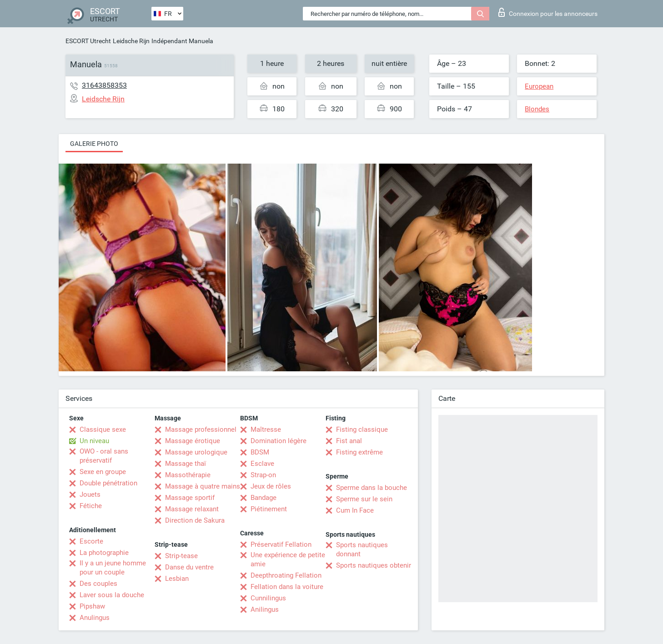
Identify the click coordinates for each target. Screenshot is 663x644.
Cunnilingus (268, 598)
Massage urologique (196, 452)
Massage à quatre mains (203, 486)
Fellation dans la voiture (287, 587)
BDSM (260, 452)
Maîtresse (266, 429)
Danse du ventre (189, 567)
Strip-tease (181, 556)
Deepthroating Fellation (286, 575)
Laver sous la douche (112, 595)
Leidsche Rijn (131, 41)
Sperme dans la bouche (372, 488)
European (539, 86)
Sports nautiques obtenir (374, 565)
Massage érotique (193, 441)
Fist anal (349, 441)
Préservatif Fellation (281, 544)
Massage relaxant (192, 509)
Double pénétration (108, 483)
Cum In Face (355, 510)
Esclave (262, 464)
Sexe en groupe (103, 472)
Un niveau (94, 441)
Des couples (98, 584)
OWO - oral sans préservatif (104, 456)
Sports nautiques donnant (362, 549)
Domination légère (279, 441)
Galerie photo (94, 144)
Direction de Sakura (195, 520)
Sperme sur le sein (364, 499)
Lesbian (177, 579)
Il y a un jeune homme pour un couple (113, 568)
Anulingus (95, 618)
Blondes (537, 109)
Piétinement (269, 509)
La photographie (104, 553)
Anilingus (265, 609)
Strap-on (263, 475)
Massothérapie (188, 475)
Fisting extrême (359, 452)
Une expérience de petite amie (288, 559)
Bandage (264, 498)
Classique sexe (103, 429)
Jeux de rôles (271, 486)
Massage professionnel (201, 429)
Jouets (90, 494)
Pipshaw (92, 606)
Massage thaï (186, 464)
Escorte (91, 541)
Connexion (548, 12)
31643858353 (104, 85)
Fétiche (91, 506)
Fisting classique (362, 429)
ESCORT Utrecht (88, 41)
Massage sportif (190, 498)
